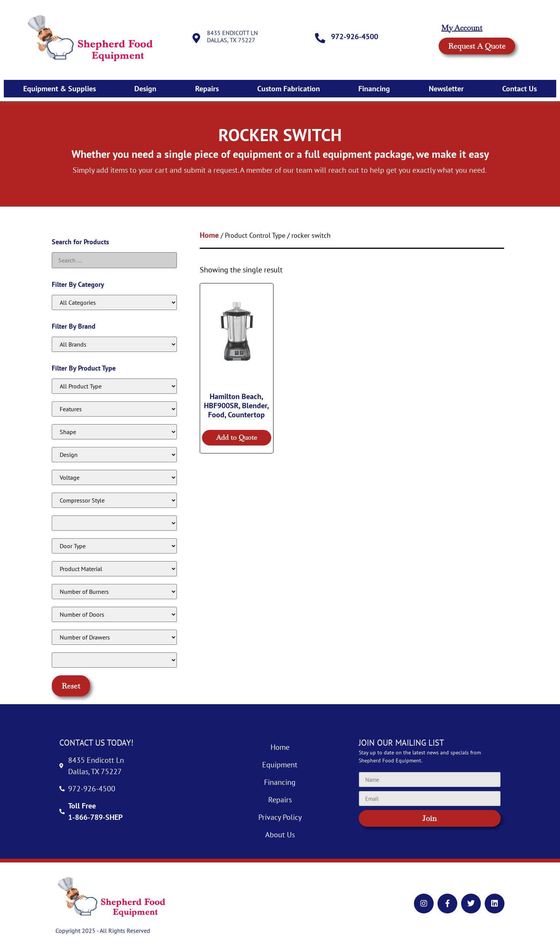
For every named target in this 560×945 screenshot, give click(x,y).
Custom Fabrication (289, 89)
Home (209, 235)
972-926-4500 (356, 37)
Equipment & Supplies (60, 89)
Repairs (207, 89)
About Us (280, 835)
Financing (374, 89)
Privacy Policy (280, 817)
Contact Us (519, 89)
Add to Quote (237, 437)
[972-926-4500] (321, 38)
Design (145, 89)
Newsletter (446, 89)
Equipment (280, 765)
